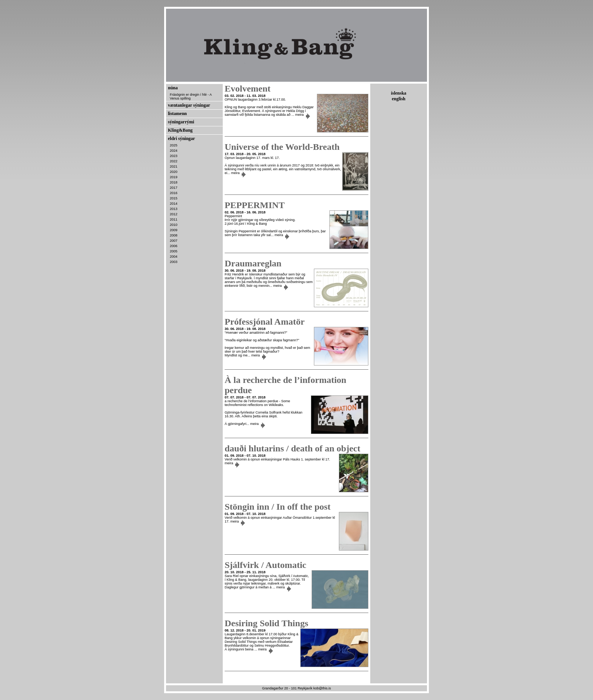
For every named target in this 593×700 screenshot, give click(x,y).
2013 (174, 209)
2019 (174, 177)
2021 (174, 166)
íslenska (399, 93)
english (399, 99)
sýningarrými (181, 122)
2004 (174, 257)
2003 (174, 262)
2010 (174, 225)
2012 (174, 214)
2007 (174, 241)
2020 (174, 172)
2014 (174, 204)
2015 (174, 198)
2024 (174, 151)
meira (303, 115)
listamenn (177, 114)
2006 (174, 246)
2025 (174, 145)
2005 (174, 251)
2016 (174, 193)
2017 (174, 188)
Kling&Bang (180, 130)
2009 (174, 230)
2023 (174, 156)
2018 (174, 182)
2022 (174, 161)
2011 (174, 219)
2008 (174, 235)
